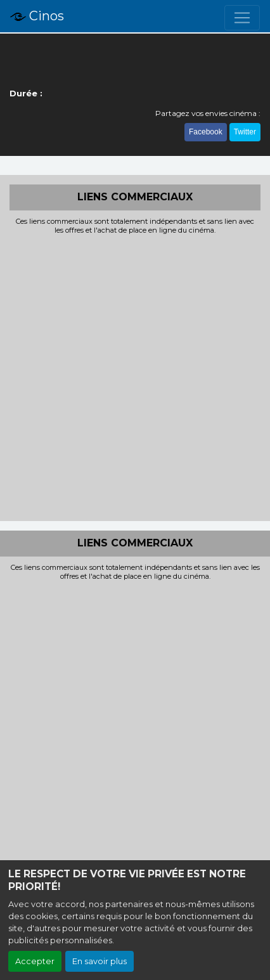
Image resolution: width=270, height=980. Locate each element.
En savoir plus (100, 961)
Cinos (37, 16)
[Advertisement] (135, 377)
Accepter (35, 961)
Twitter (245, 132)
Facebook (206, 132)
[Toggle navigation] (242, 18)
